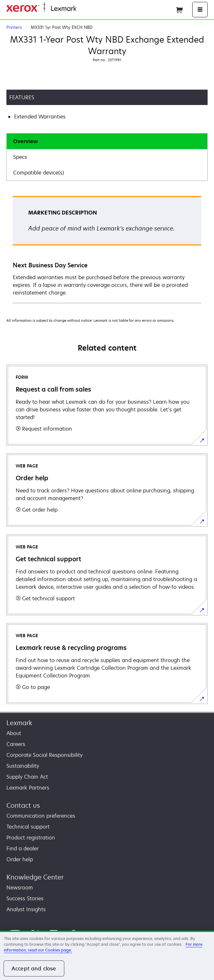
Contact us (23, 805)
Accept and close (34, 968)
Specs (20, 157)
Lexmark (19, 723)
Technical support (28, 827)
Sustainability (23, 766)
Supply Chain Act (27, 777)
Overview (25, 141)
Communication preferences (41, 816)
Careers (16, 744)
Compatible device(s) (39, 173)
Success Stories (25, 898)
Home (83, 9)
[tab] (107, 141)
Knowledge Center (35, 877)
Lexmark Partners (28, 788)
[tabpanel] (107, 249)
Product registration (31, 838)
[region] (107, 955)
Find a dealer (23, 848)
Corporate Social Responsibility (44, 755)
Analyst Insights (26, 909)
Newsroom (20, 887)
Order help (20, 859)
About (14, 733)
